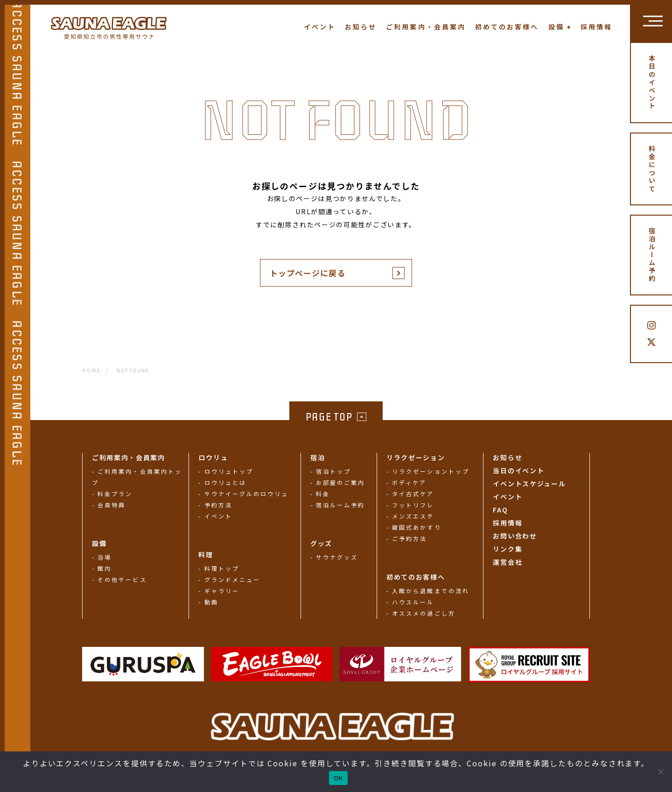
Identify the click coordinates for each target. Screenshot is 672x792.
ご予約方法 (409, 538)
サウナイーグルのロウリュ (247, 494)
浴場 (105, 557)
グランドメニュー (233, 579)
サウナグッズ (337, 557)
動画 (211, 602)
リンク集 (507, 549)
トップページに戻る (308, 273)
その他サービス (122, 579)
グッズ (321, 543)
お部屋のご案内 (341, 482)
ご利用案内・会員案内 (426, 27)
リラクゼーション (416, 457)
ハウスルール (413, 602)
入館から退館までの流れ (431, 591)
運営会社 (507, 562)
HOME (92, 370)
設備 (556, 27)
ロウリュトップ (229, 471)
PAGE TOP (329, 417)
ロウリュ (213, 457)
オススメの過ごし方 (424, 613)
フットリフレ (413, 505)
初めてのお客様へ (507, 27)
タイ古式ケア (413, 494)
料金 (323, 494)
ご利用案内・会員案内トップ (137, 477)
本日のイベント (652, 83)
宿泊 (318, 457)
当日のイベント (518, 470)
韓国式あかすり (417, 527)
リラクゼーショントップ (431, 471)
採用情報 (596, 27)
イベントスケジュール (529, 484)
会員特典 (112, 505)
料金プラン (115, 494)
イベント (320, 27)
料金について (652, 169)
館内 (105, 568)
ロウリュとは (225, 482)
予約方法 (218, 505)
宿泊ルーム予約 (652, 255)
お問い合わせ (515, 536)
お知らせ (361, 27)
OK (338, 778)
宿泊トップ (333, 471)
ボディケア (409, 482)
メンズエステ (413, 516)
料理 (206, 554)
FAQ (500, 510)
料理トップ (222, 568)
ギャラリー (222, 591)
